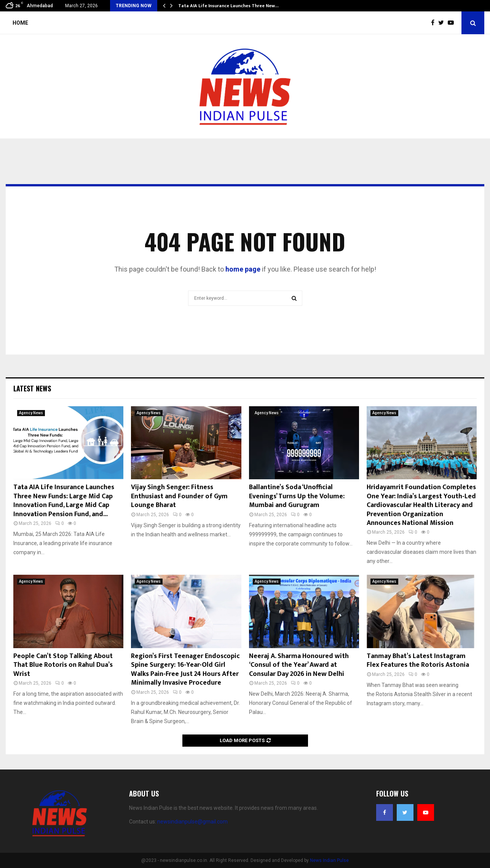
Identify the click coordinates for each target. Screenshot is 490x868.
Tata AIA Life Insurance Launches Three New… (228, 6)
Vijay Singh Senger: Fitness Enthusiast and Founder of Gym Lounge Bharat (179, 496)
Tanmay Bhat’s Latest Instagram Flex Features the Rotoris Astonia (418, 661)
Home (20, 23)
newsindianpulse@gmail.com (192, 822)
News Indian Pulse (329, 860)
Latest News (32, 388)
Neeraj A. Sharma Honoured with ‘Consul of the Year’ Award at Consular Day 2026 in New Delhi (299, 665)
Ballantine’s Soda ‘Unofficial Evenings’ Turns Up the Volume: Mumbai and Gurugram (297, 496)
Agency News (31, 413)
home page (243, 269)
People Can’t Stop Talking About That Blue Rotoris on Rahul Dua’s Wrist (63, 665)
